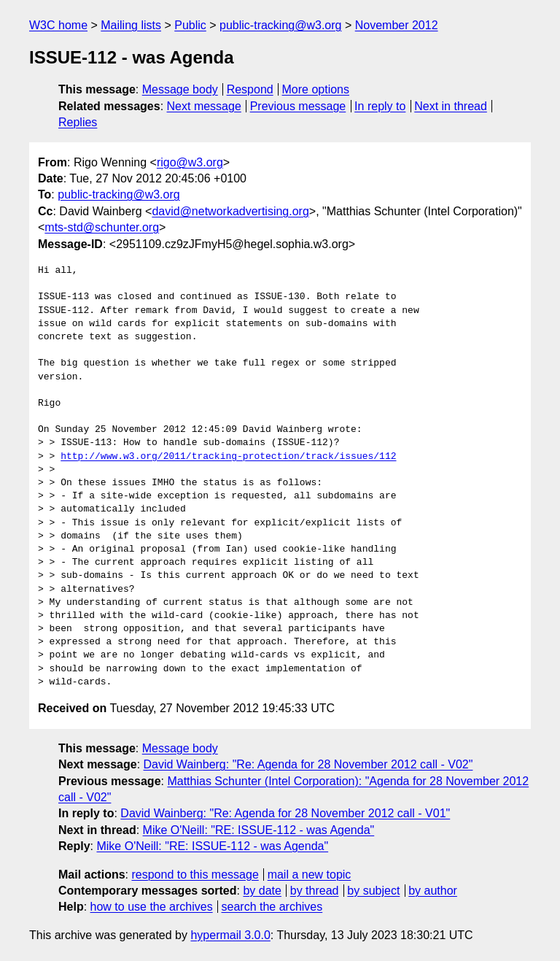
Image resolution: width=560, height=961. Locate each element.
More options (316, 89)
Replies (78, 122)
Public (190, 25)
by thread (315, 891)
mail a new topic (310, 875)
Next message (204, 106)
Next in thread (451, 106)
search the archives (272, 907)
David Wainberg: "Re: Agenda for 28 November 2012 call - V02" (308, 764)
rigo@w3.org (190, 162)
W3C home (58, 25)
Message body (180, 89)
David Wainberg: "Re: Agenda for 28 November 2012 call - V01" (285, 813)
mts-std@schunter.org (102, 227)
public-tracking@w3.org (280, 25)
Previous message (298, 106)
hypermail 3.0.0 (230, 935)
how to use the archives (152, 907)
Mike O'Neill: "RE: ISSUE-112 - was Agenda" (259, 830)
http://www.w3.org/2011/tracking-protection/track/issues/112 (228, 457)
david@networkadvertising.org (230, 211)
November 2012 (397, 25)
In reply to (380, 106)
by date (262, 891)
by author (433, 891)
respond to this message (195, 875)
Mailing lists (131, 25)
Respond (250, 89)
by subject (373, 891)
